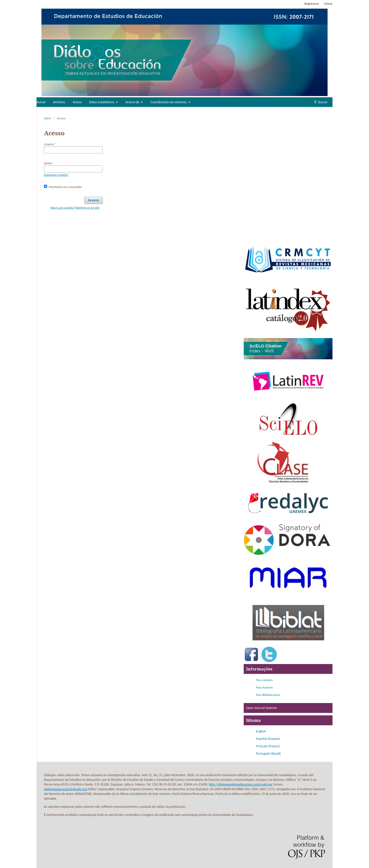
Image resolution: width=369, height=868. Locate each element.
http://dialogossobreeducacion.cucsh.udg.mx (240, 784)
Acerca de (133, 102)
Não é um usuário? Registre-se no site (75, 208)
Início (47, 118)
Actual (41, 102)
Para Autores (264, 687)
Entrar (329, 4)
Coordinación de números (169, 102)
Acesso (93, 200)
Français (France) (268, 746)
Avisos (77, 102)
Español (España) (268, 739)
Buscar (323, 102)
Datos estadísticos (102, 102)
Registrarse (312, 4)
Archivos (59, 102)
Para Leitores (264, 680)
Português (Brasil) (268, 754)
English (261, 731)
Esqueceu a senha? (56, 175)
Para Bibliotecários (268, 695)
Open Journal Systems (262, 708)
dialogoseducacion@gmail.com (66, 789)
